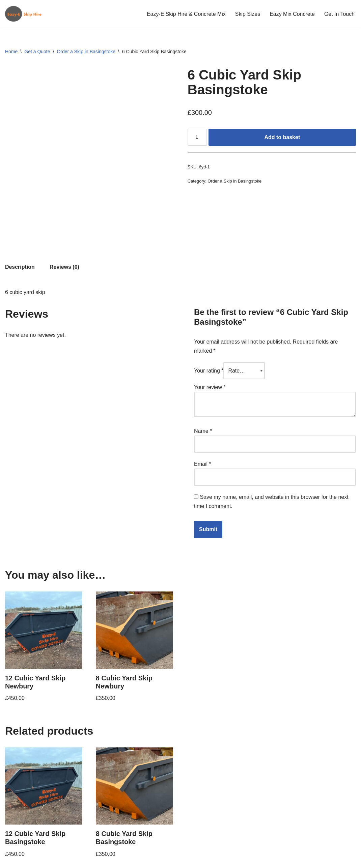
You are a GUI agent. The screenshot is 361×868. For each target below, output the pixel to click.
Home (11, 52)
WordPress (65, 859)
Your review (210, 337)
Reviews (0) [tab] (64, 217)
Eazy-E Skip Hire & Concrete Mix (186, 14)
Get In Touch (339, 14)
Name (203, 381)
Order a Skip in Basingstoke (86, 52)
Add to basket (282, 137)
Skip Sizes (247, 14)
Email (203, 414)
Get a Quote (37, 52)
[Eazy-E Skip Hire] (25, 14)
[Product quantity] (197, 137)
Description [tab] (20, 217)
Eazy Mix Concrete (292, 14)
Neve (11, 859)
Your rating (209, 320)
